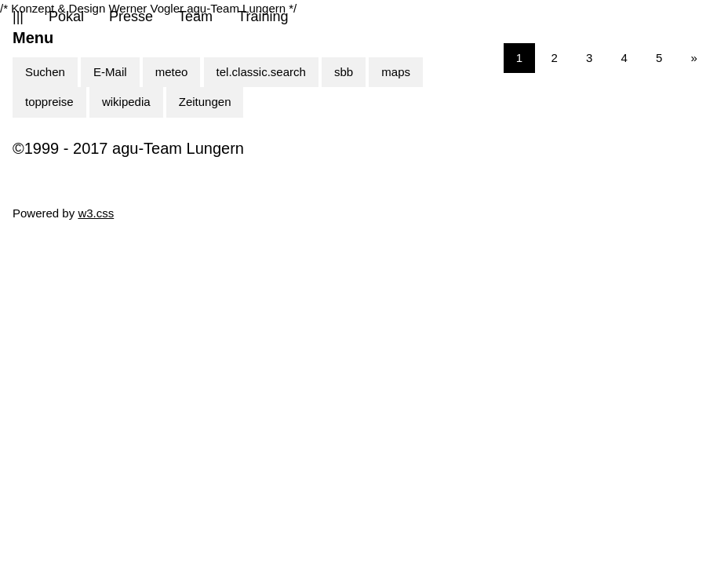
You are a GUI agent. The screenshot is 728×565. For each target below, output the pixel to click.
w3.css (96, 213)
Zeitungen (205, 102)
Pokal (66, 16)
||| (18, 16)
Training (263, 16)
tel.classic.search (261, 72)
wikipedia (126, 102)
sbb (344, 72)
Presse (131, 16)
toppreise (49, 102)
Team (195, 16)
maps (396, 72)
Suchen (45, 72)
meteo (172, 72)
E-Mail (110, 72)
